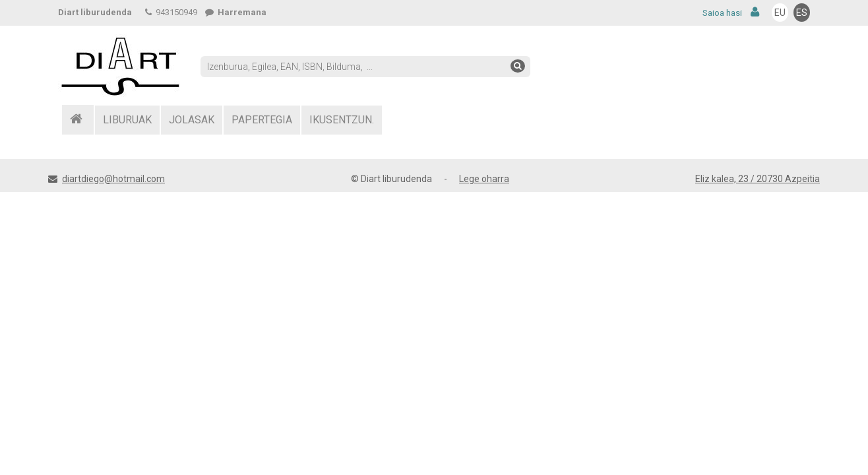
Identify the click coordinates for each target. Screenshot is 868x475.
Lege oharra (484, 179)
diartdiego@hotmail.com (113, 179)
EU (780, 13)
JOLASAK (192, 120)
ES (802, 13)
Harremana (236, 12)
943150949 (171, 12)
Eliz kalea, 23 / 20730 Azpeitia (758, 179)
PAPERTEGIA (262, 120)
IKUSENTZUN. (342, 120)
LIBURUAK (127, 120)
